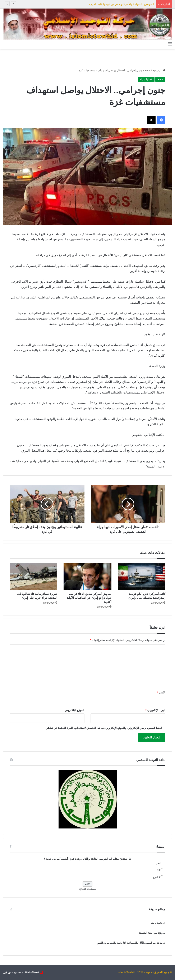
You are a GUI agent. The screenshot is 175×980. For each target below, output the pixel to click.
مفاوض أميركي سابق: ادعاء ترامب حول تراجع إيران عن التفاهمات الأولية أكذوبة (89, 598)
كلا (158, 870)
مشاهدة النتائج (87, 889)
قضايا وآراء (146, 79)
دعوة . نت (157, 923)
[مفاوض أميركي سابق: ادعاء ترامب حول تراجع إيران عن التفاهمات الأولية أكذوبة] (87, 576)
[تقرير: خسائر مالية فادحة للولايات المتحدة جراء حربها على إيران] (33, 576)
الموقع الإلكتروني (75, 710)
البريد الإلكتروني (155, 710)
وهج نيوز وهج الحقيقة (151, 933)
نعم (158, 863)
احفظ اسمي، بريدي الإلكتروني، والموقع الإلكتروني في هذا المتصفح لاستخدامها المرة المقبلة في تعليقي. (103, 728)
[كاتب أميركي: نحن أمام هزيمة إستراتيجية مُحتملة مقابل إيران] (142, 576)
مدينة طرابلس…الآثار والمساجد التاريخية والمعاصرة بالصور (129, 943)
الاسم (161, 692)
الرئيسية (159, 70)
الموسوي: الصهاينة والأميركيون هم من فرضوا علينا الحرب (122, 4)
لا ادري (156, 877)
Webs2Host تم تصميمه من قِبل (21, 972)
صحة (147, 70)
